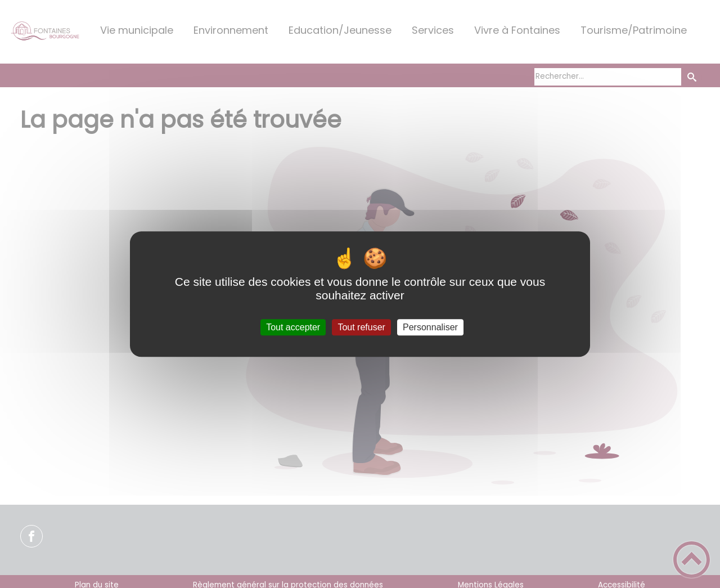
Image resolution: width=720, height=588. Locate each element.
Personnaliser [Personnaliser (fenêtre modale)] (430, 327)
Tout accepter (293, 327)
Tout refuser (361, 327)
